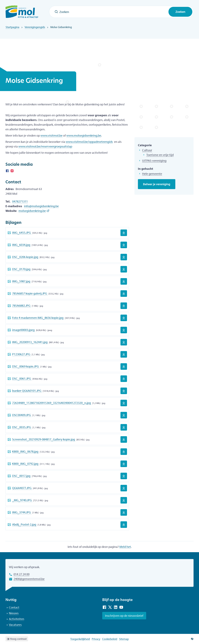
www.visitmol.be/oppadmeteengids (89, 142)
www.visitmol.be (52, 135)
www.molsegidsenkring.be (84, 135)
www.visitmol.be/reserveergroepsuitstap (45, 146)
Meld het (125, 547)
